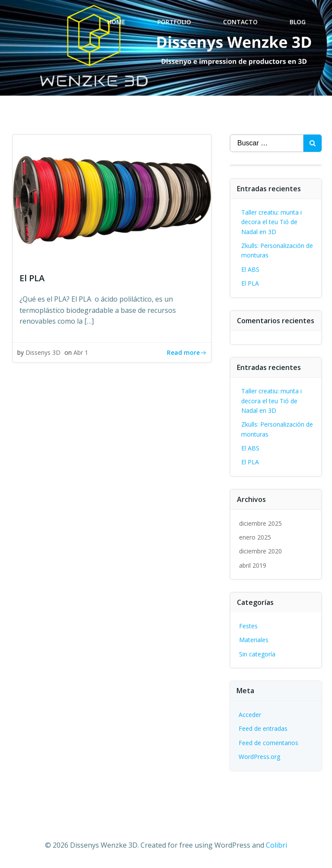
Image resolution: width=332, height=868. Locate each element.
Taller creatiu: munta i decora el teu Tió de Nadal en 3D (271, 222)
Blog (298, 22)
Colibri (276, 845)
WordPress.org (259, 757)
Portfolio (174, 22)
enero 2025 (255, 537)
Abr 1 (81, 352)
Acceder (250, 715)
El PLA (250, 283)
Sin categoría (257, 654)
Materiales (254, 640)
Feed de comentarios (268, 743)
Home (116, 22)
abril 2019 (253, 565)
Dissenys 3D (43, 352)
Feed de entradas (263, 728)
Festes (248, 626)
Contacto (240, 22)
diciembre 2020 (260, 551)
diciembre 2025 (260, 523)
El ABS (250, 269)
